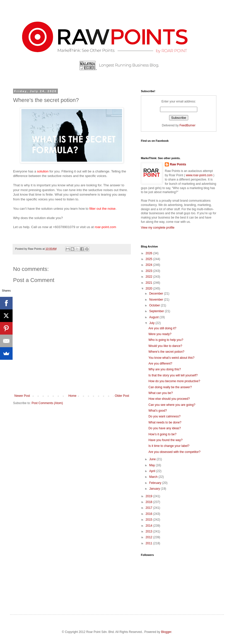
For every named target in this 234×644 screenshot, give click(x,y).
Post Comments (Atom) (47, 403)
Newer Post (22, 396)
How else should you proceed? (169, 399)
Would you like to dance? (165, 346)
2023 (149, 271)
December (157, 294)
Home (72, 396)
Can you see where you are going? (172, 405)
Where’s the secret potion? (166, 352)
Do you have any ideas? (165, 428)
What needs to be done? (165, 422)
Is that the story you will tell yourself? (173, 375)
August (154, 317)
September (157, 311)
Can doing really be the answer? (170, 387)
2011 (149, 543)
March (154, 477)
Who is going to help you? (166, 340)
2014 (149, 526)
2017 (149, 508)
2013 (149, 531)
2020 (149, 289)
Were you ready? (160, 334)
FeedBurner (187, 125)
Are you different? (160, 364)
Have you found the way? (165, 440)
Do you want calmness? (164, 416)
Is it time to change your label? (169, 446)
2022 (149, 277)
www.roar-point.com (199, 175)
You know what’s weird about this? (171, 358)
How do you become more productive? (174, 381)
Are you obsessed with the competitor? (174, 452)
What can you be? (161, 393)
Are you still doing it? (162, 328)
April (153, 471)
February (156, 483)
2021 (149, 283)
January (155, 489)
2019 (149, 496)
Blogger (166, 632)
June (153, 459)
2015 (149, 520)
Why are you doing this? (165, 369)
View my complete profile (158, 228)
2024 (149, 265)
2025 (149, 259)
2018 (149, 502)
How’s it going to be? (162, 434)
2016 (149, 514)
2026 (149, 253)
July (152, 323)
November (157, 300)
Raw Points (178, 164)
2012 (149, 537)
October (155, 305)
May (152, 465)
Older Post (122, 396)
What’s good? (158, 411)
